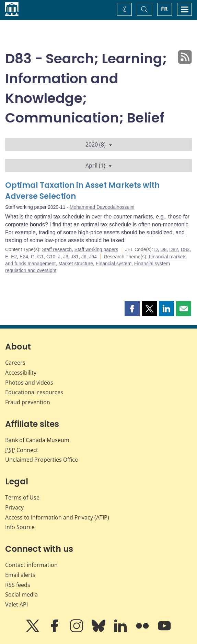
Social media (21, 594)
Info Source (20, 527)
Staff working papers (96, 249)
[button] (132, 309)
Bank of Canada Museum (37, 440)
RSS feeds (18, 585)
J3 (66, 257)
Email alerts (20, 575)
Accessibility (21, 373)
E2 (14, 257)
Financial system (114, 264)
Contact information (31, 565)
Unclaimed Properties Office (42, 460)
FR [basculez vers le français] (164, 9)
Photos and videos (29, 383)
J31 (75, 257)
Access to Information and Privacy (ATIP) (57, 517)
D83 (185, 249)
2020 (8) (99, 144)
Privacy (14, 507)
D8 (163, 249)
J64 (93, 257)
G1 (40, 257)
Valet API (16, 604)
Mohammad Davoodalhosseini (102, 207)
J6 (84, 257)
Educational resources (34, 392)
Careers (15, 363)
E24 (24, 257)
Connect (22, 450)
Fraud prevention (28, 402)
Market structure (76, 264)
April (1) (98, 165)
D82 (174, 249)
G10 (51, 257)
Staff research (57, 249)
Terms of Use (22, 497)
